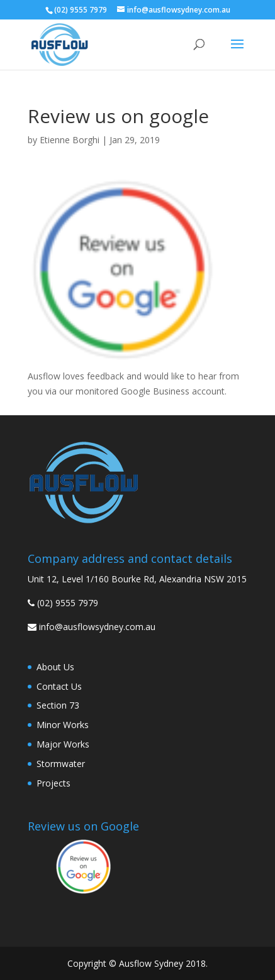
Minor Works (63, 725)
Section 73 (58, 705)
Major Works (63, 744)
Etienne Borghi (70, 140)
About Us (55, 667)
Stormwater (61, 764)
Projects (53, 783)
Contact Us (59, 686)
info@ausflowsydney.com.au (97, 627)
